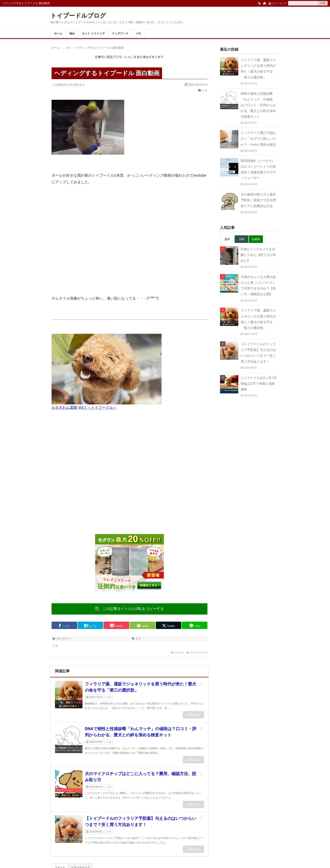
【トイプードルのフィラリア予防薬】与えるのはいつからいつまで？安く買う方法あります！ (140, 821)
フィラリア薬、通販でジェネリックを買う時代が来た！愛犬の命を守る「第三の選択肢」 (140, 687)
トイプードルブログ (78, 16)
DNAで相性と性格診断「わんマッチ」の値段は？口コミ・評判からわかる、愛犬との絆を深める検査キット (141, 732)
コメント (179, 652)
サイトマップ (279, 3)
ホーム (58, 33)
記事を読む (193, 715)
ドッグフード (120, 33)
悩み (72, 33)
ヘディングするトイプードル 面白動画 (107, 73)
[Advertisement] (129, 476)
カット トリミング (93, 33)
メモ (138, 33)
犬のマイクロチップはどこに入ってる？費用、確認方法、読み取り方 (140, 777)
